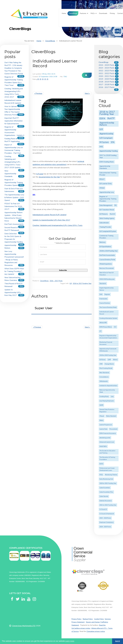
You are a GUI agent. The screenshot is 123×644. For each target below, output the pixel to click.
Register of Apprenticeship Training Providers (108, 199)
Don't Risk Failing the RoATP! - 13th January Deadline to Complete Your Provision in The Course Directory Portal (14, 68)
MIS (101, 147)
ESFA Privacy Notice (106, 327)
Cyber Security (104, 496)
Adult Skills (103, 446)
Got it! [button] (118, 641)
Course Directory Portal (107, 260)
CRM (101, 364)
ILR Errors (103, 360)
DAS (101, 294)
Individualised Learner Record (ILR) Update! (49, 215)
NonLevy (102, 242)
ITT (100, 331)
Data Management (106, 205)
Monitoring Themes (111, 475)
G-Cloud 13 (103, 509)
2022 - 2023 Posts (106, 71)
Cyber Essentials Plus (106, 492)
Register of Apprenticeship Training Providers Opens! (14, 183)
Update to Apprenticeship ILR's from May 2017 (13, 293)
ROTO (101, 464)
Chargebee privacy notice (96, 631)
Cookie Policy (99, 619)
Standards (103, 284)
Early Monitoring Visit (106, 479)
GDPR (101, 405)
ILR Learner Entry (106, 184)
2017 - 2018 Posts (106, 85)
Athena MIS (103, 323)
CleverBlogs (73, 13)
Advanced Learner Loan (107, 442)
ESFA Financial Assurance (108, 433)
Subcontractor (104, 223)
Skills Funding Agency (107, 218)
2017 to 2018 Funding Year (108, 156)
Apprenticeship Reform (107, 124)
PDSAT (102, 179)
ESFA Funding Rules (107, 162)
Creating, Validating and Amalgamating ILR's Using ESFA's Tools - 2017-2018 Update (13, 162)
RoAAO (112, 214)
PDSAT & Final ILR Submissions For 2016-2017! (14, 206)
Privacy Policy (76, 619)
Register (107, 294)
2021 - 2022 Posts (106, 73)
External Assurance (106, 501)
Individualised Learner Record (107, 313)
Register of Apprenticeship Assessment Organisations (108, 337)
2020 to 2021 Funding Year (108, 483)
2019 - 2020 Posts (106, 79)
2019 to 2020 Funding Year (108, 355)
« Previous (38, 93)
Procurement (113, 429)
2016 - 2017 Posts (56, 281)
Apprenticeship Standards (105, 167)
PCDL (101, 475)
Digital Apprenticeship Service (107, 289)
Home (64, 13)
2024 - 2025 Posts (106, 65)
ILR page (40, 174)
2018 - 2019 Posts (106, 82)
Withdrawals (104, 381)
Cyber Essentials (105, 488)
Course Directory (105, 303)
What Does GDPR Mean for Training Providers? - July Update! (14, 271)
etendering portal (105, 438)
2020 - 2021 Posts (106, 76)
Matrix (101, 420)
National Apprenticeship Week (107, 391)
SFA (113, 142)
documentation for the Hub (49, 177)
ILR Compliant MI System (108, 231)
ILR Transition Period (107, 210)
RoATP (111, 118)
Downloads (103, 13)
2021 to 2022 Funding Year (108, 505)
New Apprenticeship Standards (10, 174)
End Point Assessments (14, 224)
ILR (71, 283)
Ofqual (102, 416)
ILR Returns (104, 214)
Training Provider (105, 227)
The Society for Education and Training (107, 452)
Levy (112, 396)
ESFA (102, 118)
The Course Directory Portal (108, 307)
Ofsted (102, 188)
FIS (115, 205)
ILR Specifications (105, 247)
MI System (104, 142)
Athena (115, 360)
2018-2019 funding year (107, 279)
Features (83, 13)
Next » (87, 93)
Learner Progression (106, 425)
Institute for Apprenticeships (108, 386)
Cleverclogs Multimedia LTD (24, 626)
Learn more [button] (70, 641)
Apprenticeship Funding (109, 151)
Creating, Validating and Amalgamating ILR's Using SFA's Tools (57, 225)
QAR (109, 360)
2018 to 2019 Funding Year (109, 251)
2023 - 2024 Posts (106, 68)
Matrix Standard (111, 416)
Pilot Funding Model (106, 368)
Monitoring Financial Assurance (106, 343)
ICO (115, 327)
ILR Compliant (106, 138)
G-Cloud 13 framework (107, 514)
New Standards (104, 373)
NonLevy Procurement (107, 268)
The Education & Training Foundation (107, 458)
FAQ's (93, 13)
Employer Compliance (106, 522)
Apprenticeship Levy (107, 192)
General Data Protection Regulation (107, 411)
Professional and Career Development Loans (107, 469)
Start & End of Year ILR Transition (107, 274)
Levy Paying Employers (107, 401)
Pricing (112, 13)
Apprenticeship (106, 134)
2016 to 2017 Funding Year (82, 283)
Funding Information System (108, 318)
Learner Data (103, 429)
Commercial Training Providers (106, 237)
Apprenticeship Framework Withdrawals (108, 350)
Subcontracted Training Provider (108, 174)
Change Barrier (109, 364)
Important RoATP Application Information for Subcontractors (14, 121)
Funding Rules (104, 396)
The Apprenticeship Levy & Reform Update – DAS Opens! (14, 198)
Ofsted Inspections (106, 264)
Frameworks (103, 299)
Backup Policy (88, 619)
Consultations (104, 377)
